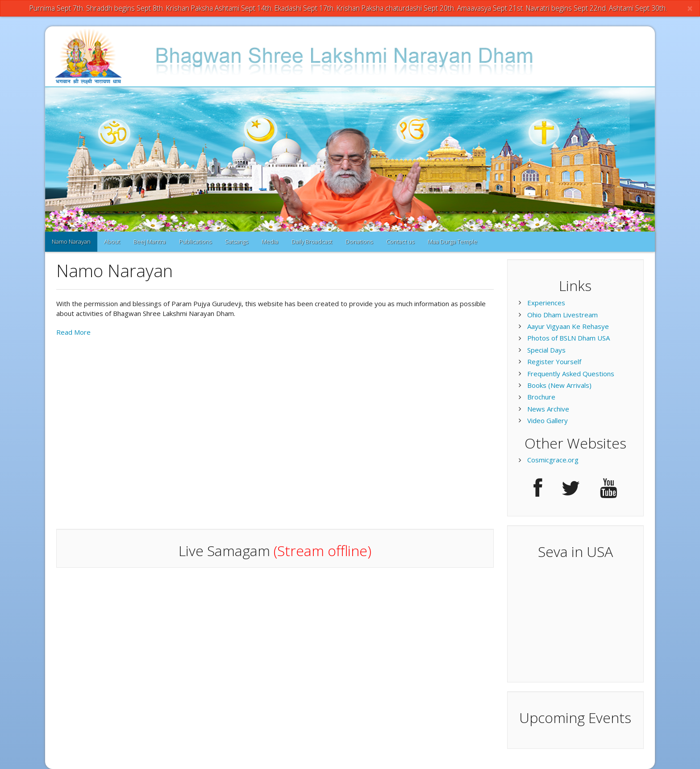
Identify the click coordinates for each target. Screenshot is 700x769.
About (112, 241)
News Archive (548, 409)
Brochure (541, 397)
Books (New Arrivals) (559, 385)
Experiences (546, 303)
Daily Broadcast (312, 241)
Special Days (546, 350)
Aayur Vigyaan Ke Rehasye (568, 326)
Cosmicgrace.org (553, 460)
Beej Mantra (150, 241)
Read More (73, 332)
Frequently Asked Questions (571, 374)
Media (270, 241)
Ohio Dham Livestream (562, 315)
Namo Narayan (71, 241)
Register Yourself (554, 362)
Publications (195, 241)
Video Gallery (548, 420)
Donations (359, 241)
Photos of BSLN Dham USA (569, 338)
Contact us (400, 241)
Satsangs (237, 241)
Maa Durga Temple (452, 241)
